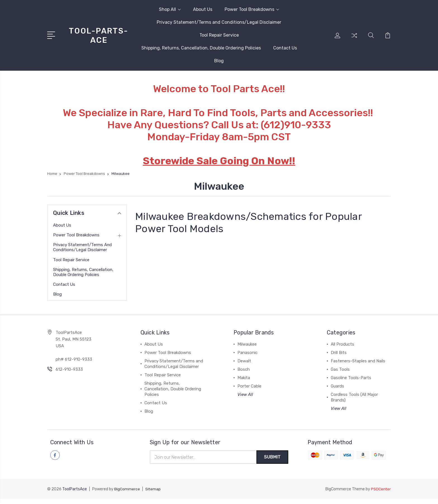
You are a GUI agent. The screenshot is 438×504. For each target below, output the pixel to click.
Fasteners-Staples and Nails (358, 366)
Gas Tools (340, 374)
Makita (244, 383)
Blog (219, 61)
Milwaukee (247, 349)
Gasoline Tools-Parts (351, 383)
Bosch (244, 374)
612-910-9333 (69, 374)
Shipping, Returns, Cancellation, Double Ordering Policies (201, 48)
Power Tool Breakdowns (252, 9)
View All (245, 400)
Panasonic (247, 358)
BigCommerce (127, 494)
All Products (342, 349)
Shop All (170, 9)
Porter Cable (249, 391)
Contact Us (285, 48)
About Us (203, 9)
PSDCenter (381, 494)
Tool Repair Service (219, 35)
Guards (337, 391)
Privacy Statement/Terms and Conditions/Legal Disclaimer (219, 22)
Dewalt (244, 366)
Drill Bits (339, 358)
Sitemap (153, 494)
